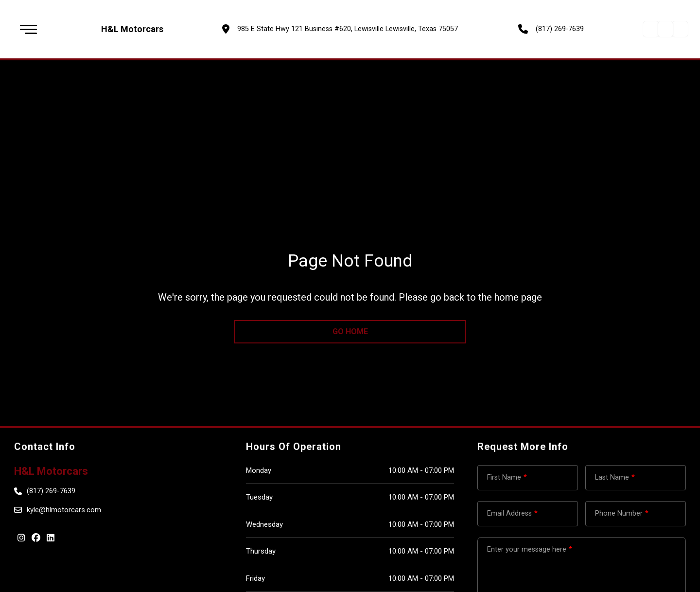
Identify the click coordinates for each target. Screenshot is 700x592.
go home (350, 332)
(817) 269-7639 (560, 29)
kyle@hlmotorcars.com (64, 510)
